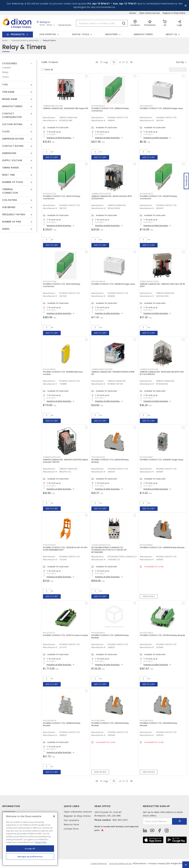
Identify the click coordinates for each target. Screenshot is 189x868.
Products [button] (18, 34)
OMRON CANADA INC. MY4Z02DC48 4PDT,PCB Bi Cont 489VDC (162, 373)
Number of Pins (12, 222)
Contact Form (71, 829)
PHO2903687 (147, 457)
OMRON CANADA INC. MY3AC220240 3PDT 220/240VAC (112, 197)
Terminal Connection (10, 191)
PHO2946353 (98, 633)
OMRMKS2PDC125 (52, 457)
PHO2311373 (49, 633)
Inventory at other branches (59, 138)
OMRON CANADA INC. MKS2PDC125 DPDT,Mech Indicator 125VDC (66, 461)
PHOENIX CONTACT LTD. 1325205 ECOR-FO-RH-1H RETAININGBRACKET (65, 549)
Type (5, 85)
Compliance (9, 812)
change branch (65, 25)
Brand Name (10, 99)
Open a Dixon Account (150, 13)
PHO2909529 (50, 721)
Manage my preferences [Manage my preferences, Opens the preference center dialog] (30, 857)
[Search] (102, 23)
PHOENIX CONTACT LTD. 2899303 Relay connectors (110, 110)
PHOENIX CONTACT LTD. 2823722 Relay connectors (62, 197)
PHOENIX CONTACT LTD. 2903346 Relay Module (110, 724)
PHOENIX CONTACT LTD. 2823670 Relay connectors (159, 197)
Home (5, 40)
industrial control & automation (25, 40)
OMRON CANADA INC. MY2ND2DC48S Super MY (66, 108)
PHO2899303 (98, 106)
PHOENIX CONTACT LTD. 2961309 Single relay (161, 108)
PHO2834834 (98, 281)
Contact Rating (13, 146)
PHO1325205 (49, 545)
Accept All (30, 849)
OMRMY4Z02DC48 (149, 369)
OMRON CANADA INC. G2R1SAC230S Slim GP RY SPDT (162, 285)
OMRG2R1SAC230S (149, 281)
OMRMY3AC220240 (101, 194)
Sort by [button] (180, 62)
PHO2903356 (147, 721)
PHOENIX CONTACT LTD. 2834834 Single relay (113, 284)
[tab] (17, 64)
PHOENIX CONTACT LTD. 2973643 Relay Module (162, 635)
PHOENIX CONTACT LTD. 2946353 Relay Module (110, 636)
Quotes (133, 13)
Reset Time (9, 175)
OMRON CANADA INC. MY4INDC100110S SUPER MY (113, 373)
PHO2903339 (98, 457)
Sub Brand (9, 207)
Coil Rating (10, 200)
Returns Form (71, 824)
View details (149, 596)
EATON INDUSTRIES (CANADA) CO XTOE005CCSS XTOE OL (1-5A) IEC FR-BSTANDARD (109, 550)
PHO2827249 (50, 281)
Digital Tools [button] (81, 34)
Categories (10, 63)
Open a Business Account (78, 812)
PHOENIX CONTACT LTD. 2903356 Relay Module (159, 724)
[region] (30, 839)
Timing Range (11, 168)
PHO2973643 (146, 633)
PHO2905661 (146, 545)
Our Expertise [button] (48, 34)
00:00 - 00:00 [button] (46, 25)
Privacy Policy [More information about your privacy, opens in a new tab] (41, 842)
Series (6, 229)
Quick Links (72, 806)
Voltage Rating (12, 124)
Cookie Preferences (99, 864)
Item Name (8, 92)
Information (11, 806)
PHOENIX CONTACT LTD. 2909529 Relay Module (62, 724)
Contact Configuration (12, 115)
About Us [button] (171, 34)
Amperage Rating (13, 139)
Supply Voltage (12, 160)
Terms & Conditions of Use (120, 864)
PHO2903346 (98, 721)
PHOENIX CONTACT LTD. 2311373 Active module (65, 635)
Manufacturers (143, 34)
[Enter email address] (158, 821)
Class (6, 132)
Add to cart (52, 157)
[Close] (54, 816)
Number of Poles (13, 182)
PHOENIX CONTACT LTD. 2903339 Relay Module (110, 461)
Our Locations (71, 820)
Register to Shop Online (174, 13)
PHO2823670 (147, 194)
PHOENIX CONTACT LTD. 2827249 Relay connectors (62, 285)
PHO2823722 (50, 194)
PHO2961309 (146, 106)
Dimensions (9, 153)
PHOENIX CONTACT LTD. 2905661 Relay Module (162, 547)
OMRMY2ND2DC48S (53, 106)
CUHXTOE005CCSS (101, 545)
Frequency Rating (14, 214)
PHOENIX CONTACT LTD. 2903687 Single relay (162, 460)
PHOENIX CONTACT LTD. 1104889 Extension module (63, 373)
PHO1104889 (49, 369)
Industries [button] (112, 34)
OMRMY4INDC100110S (102, 369)
